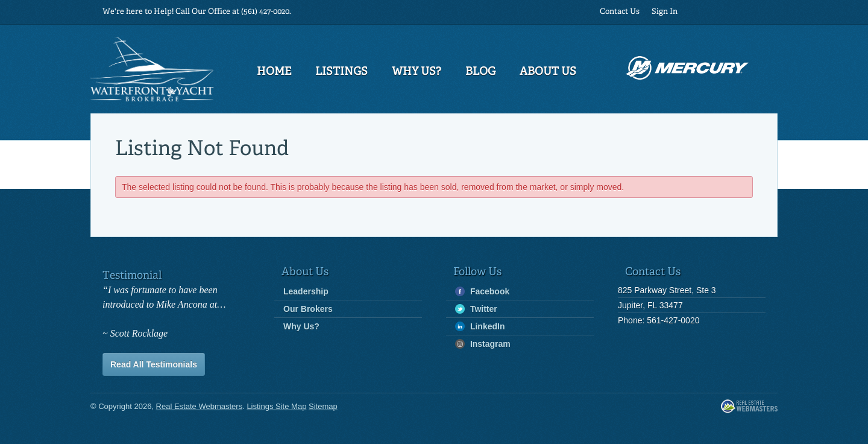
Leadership (306, 291)
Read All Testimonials (154, 364)
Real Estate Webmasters (749, 407)
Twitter (476, 309)
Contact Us (620, 12)
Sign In (665, 12)
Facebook (482, 292)
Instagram (483, 344)
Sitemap (323, 406)
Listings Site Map (276, 406)
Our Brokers (308, 309)
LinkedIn (480, 327)
